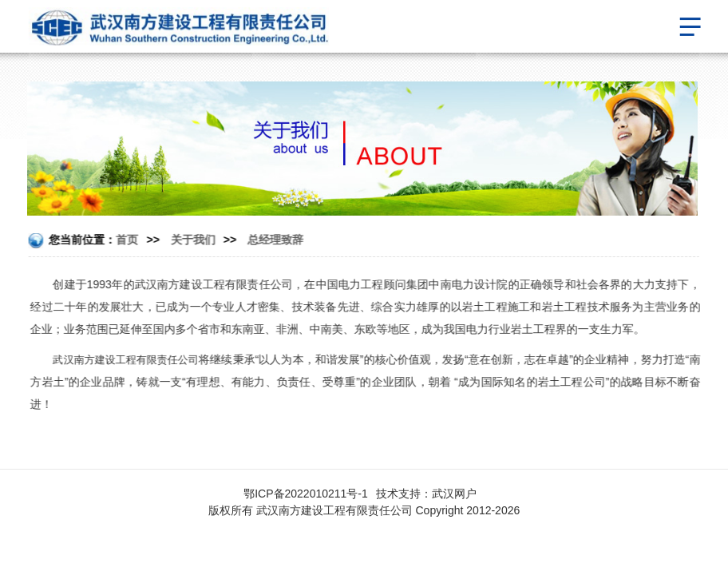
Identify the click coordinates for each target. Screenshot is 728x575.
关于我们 (193, 240)
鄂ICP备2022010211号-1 (306, 494)
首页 (127, 240)
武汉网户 (454, 494)
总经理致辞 (275, 240)
